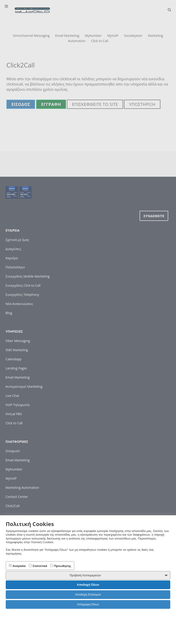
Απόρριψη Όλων (88, 604)
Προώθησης (61, 566)
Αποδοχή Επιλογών (88, 595)
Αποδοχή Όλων (88, 585)
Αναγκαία (17, 566)
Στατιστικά (38, 566)
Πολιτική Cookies (42, 542)
